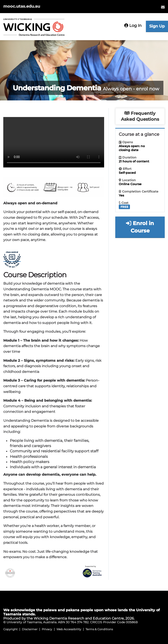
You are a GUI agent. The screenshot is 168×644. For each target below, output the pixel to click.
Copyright (10, 629)
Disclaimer (30, 629)
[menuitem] (163, 7)
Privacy (47, 629)
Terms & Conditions (99, 629)
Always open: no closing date (132, 148)
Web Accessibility (69, 629)
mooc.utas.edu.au (22, 6)
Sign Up (157, 26)
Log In (133, 26)
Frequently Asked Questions (140, 116)
